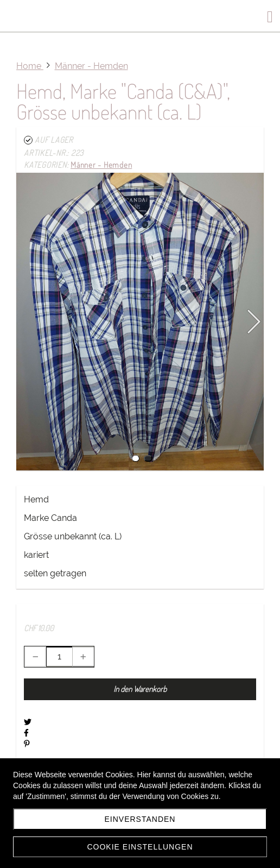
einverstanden (140, 819)
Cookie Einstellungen (140, 847)
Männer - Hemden (101, 165)
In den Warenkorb (140, 689)
